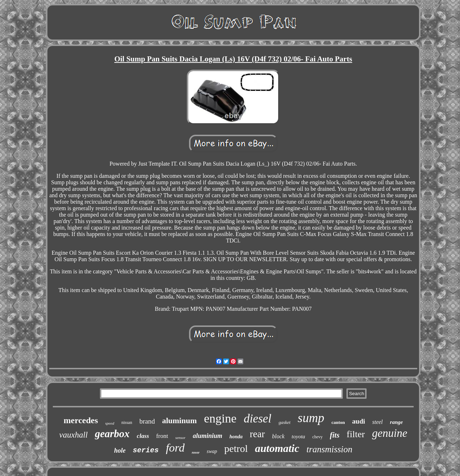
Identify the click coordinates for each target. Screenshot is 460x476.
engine (220, 418)
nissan (127, 422)
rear (257, 434)
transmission (330, 449)
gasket (284, 422)
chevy (318, 437)
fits (335, 435)
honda (236, 437)
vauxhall (73, 435)
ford (175, 448)
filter (356, 434)
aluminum (180, 420)
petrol (236, 449)
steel (378, 422)
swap (212, 451)
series (146, 450)
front (162, 436)
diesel (257, 419)
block (278, 436)
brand (147, 421)
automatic (277, 448)
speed (110, 423)
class (143, 436)
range (396, 422)
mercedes (81, 420)
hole (120, 450)
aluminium (207, 436)
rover (196, 452)
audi (359, 421)
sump (311, 418)
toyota (299, 436)
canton (338, 422)
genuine (390, 433)
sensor (181, 438)
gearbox (112, 434)
